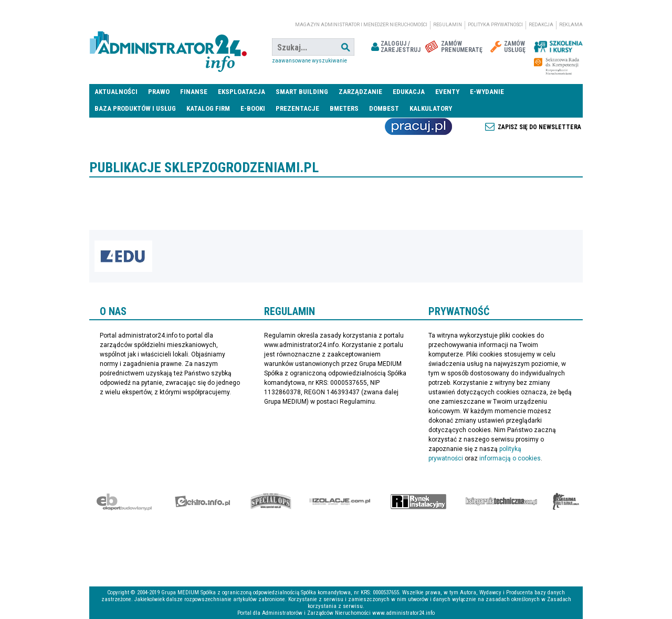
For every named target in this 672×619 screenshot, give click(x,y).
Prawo (159, 92)
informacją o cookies (510, 458)
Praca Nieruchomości (418, 127)
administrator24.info (168, 47)
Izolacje (340, 501)
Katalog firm (208, 108)
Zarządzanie (360, 92)
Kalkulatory (431, 108)
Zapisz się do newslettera (539, 127)
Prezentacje (297, 108)
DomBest (384, 108)
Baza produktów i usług (135, 108)
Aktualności (116, 92)
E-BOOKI (253, 108)
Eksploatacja (241, 92)
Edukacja (409, 92)
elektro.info (202, 501)
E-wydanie (487, 92)
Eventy (447, 92)
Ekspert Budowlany (124, 501)
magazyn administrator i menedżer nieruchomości (361, 25)
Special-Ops (271, 501)
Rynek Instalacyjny (419, 501)
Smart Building (302, 92)
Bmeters (344, 108)
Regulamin (448, 25)
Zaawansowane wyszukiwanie (309, 61)
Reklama (571, 25)
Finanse (194, 92)
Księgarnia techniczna (501, 501)
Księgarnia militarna (566, 501)
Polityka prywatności (495, 25)
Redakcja (541, 25)
